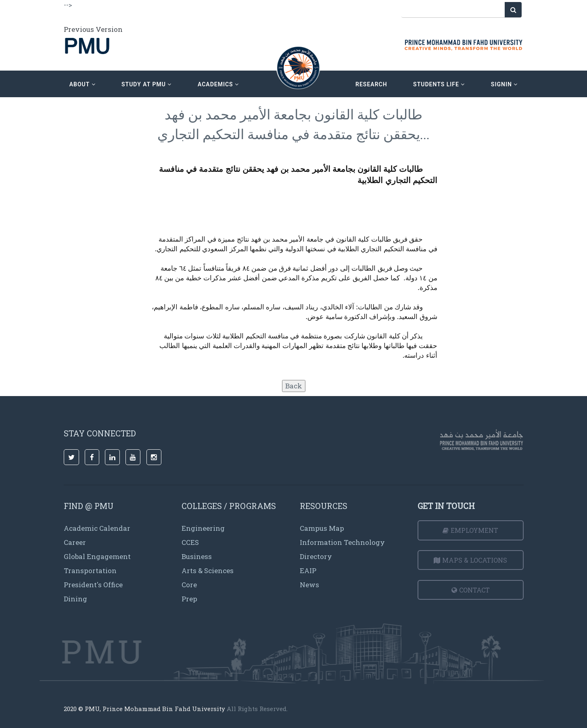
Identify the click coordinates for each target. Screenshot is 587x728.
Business (197, 556)
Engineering (203, 528)
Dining (75, 599)
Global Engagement (97, 556)
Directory (316, 556)
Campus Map (322, 528)
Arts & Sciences (208, 571)
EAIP (308, 571)
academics (218, 84)
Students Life (439, 84)
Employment (470, 530)
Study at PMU (146, 84)
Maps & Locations (470, 560)
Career (75, 542)
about (83, 84)
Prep (189, 599)
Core (189, 585)
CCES (190, 542)
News (309, 585)
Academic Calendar (97, 528)
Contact (471, 590)
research (371, 84)
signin (504, 84)
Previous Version (93, 29)
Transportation (90, 571)
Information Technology (342, 542)
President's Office (93, 585)
